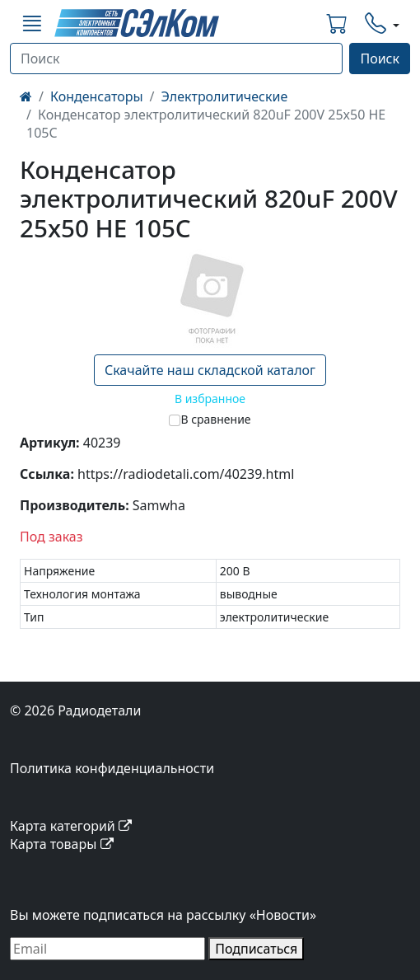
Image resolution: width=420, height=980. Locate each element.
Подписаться (256, 949)
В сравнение (215, 419)
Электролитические (225, 96)
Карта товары (62, 844)
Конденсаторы (97, 96)
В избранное (210, 399)
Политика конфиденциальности (112, 768)
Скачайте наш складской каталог (210, 370)
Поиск (380, 59)
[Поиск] (176, 59)
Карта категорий (71, 826)
